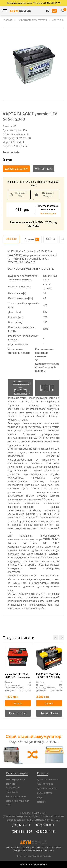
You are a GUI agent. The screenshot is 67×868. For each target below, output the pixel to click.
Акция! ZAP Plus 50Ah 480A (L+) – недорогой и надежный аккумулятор (18, 676)
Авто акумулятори (16, 779)
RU (48, 11)
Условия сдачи (48, 213)
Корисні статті (45, 793)
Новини (41, 802)
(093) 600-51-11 (22, 825)
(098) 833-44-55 (22, 832)
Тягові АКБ (12, 792)
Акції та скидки (45, 784)
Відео (40, 797)
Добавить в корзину (16, 169)
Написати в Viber (18, 195)
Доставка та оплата (48, 779)
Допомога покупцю (47, 788)
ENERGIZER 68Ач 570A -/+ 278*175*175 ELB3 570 (48, 676)
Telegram (39, 3)
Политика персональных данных (34, 856)
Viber (29, 3)
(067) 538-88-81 (45, 825)
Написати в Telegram (45, 195)
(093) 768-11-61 (45, 832)
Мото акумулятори (16, 796)
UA (54, 11)
